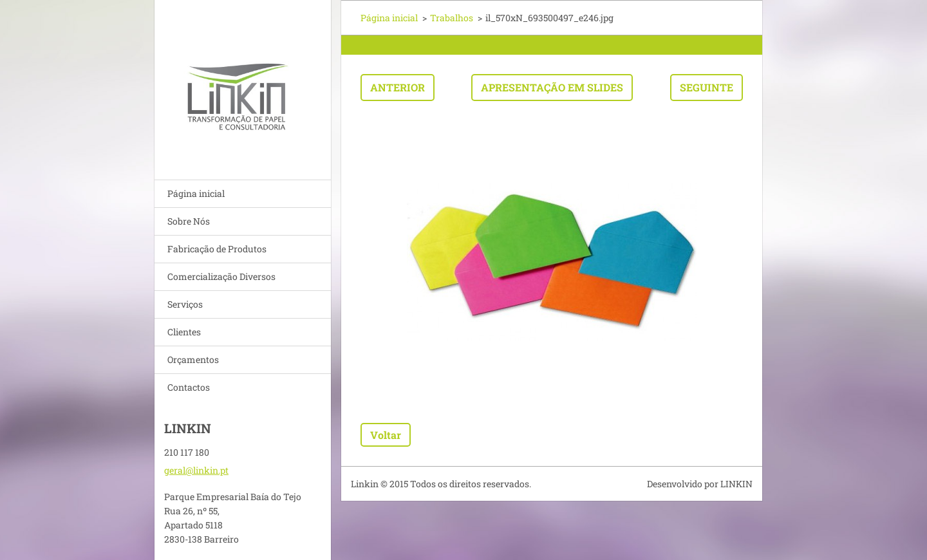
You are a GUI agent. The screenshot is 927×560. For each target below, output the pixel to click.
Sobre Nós (189, 221)
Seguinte (707, 87)
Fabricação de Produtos (217, 249)
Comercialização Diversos (221, 276)
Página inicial (196, 193)
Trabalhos (452, 18)
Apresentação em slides (552, 87)
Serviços (185, 304)
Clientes (184, 332)
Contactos (189, 387)
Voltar (386, 435)
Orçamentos (193, 359)
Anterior (398, 87)
